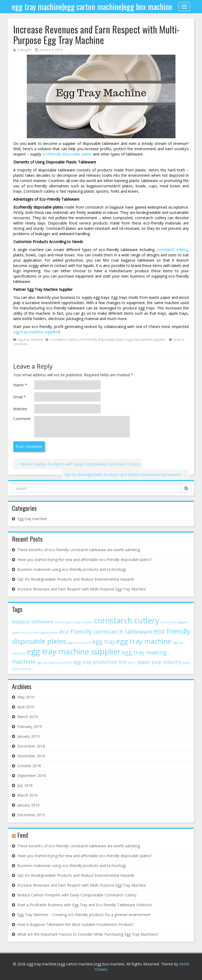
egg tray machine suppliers (36, 332)
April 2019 (26, 707)
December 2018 (31, 746)
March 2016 (27, 795)
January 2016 (28, 805)
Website (20, 409)
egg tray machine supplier (146, 340)
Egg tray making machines (54, 663)
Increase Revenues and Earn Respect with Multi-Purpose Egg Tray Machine (96, 34)
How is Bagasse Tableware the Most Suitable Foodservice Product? (75, 924)
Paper (132, 663)
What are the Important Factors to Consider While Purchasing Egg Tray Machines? (88, 934)
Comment (22, 419)
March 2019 (27, 717)
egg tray (104, 642)
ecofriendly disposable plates (67, 154)
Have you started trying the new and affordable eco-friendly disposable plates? (85, 560)
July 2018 (25, 785)
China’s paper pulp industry (74, 622)
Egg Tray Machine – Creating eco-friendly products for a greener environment (84, 915)
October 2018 (29, 766)
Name (20, 385)
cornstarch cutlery (172, 250)
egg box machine (79, 643)
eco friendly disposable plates (102, 340)
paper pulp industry (159, 662)
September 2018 (31, 776)
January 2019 (28, 736)
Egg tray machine (31, 340)
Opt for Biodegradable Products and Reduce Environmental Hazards (125, 475)
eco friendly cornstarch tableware (106, 631)
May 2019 (26, 697)
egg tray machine (144, 641)
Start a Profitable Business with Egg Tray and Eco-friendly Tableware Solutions (85, 905)
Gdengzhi (24, 50)
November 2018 (31, 756)
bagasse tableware (33, 621)
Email (20, 397)
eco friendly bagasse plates (40, 633)
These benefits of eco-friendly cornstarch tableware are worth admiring (79, 550)
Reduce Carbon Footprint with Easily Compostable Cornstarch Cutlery (78, 464)
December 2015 (31, 815)
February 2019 (30, 726)
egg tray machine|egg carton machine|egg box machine (92, 7)
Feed (23, 835)
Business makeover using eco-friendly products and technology (72, 569)
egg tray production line (100, 662)
